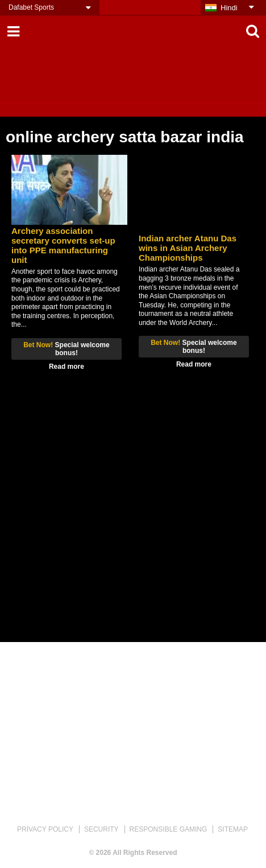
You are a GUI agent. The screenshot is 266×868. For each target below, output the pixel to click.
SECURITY (101, 829)
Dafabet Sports (31, 7)
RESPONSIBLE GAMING (169, 829)
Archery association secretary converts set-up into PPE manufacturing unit (63, 245)
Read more (66, 367)
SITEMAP (233, 829)
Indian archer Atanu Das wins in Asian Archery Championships (188, 248)
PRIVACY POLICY (45, 829)
